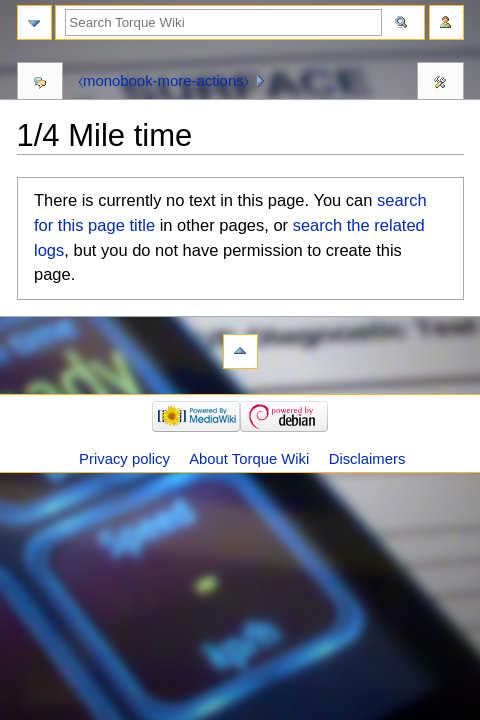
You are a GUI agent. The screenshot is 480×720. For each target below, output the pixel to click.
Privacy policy (124, 459)
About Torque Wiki (249, 459)
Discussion (40, 83)
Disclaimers (367, 459)
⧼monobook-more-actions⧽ (163, 81)
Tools (440, 83)
